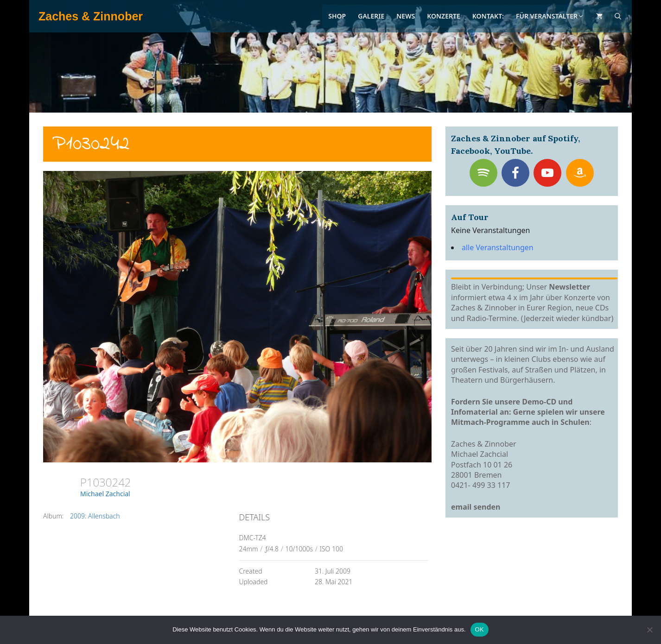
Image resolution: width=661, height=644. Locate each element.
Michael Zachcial (105, 494)
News (406, 16)
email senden (476, 507)
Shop (337, 16)
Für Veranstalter (550, 16)
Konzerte (444, 16)
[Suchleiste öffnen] (618, 16)
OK (480, 629)
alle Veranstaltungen (498, 247)
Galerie (371, 16)
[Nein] (649, 630)
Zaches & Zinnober (91, 16)
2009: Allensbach (95, 516)
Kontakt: (488, 16)
